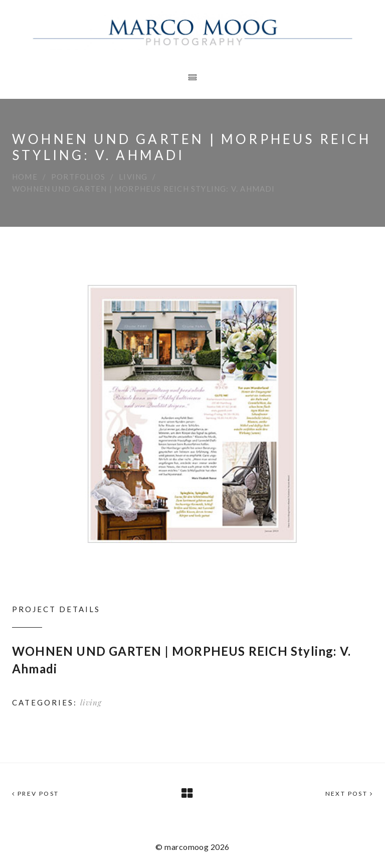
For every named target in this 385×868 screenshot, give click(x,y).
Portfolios (78, 177)
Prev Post (35, 793)
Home (25, 177)
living (133, 177)
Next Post (349, 793)
